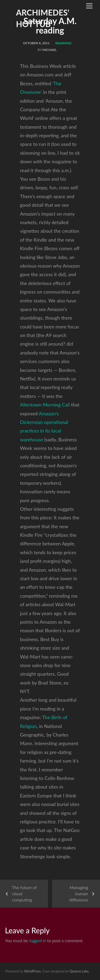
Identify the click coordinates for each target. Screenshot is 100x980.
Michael (50, 50)
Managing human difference (79, 894)
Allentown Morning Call (45, 405)
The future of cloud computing (24, 894)
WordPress (32, 971)
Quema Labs (79, 971)
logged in (38, 940)
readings (63, 43)
